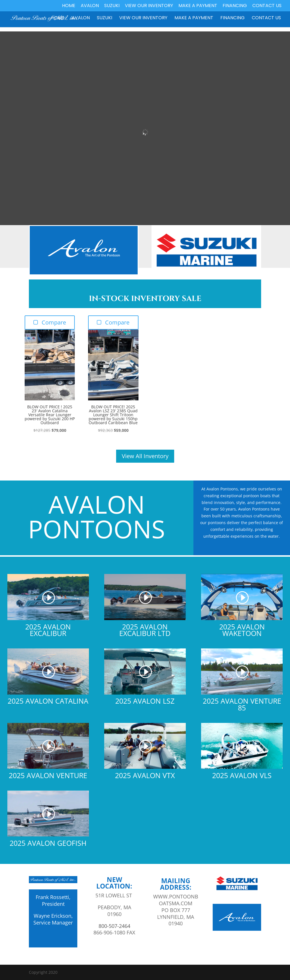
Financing (235, 6)
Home (69, 6)
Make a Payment (198, 6)
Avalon (90, 6)
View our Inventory (149, 6)
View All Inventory (145, 456)
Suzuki (112, 6)
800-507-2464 (114, 926)
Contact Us (267, 6)
